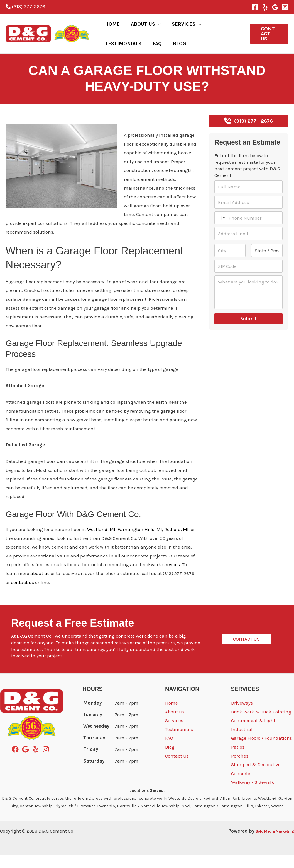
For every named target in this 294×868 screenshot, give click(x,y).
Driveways (242, 716)
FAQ (169, 751)
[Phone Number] (248, 231)
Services (174, 734)
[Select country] (220, 231)
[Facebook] (255, 7)
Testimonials (179, 743)
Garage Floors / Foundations (262, 751)
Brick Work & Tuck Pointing (261, 725)
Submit (248, 332)
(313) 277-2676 (25, 7)
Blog (10, 131)
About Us (175, 725)
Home (171, 716)
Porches (240, 769)
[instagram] (47, 763)
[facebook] (16, 763)
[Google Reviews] (275, 7)
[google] (27, 763)
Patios (238, 760)
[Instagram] (285, 7)
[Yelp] (265, 7)
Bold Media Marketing (268, 844)
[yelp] (37, 763)
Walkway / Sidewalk (253, 795)
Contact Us (177, 769)
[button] (151, 27)
